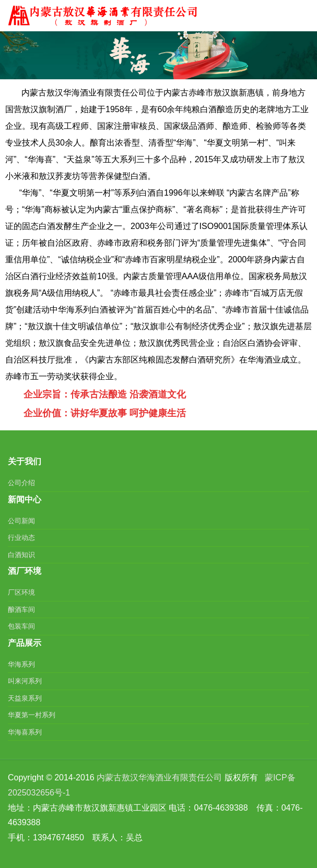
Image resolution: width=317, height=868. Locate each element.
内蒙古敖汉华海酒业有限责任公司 (159, 777)
